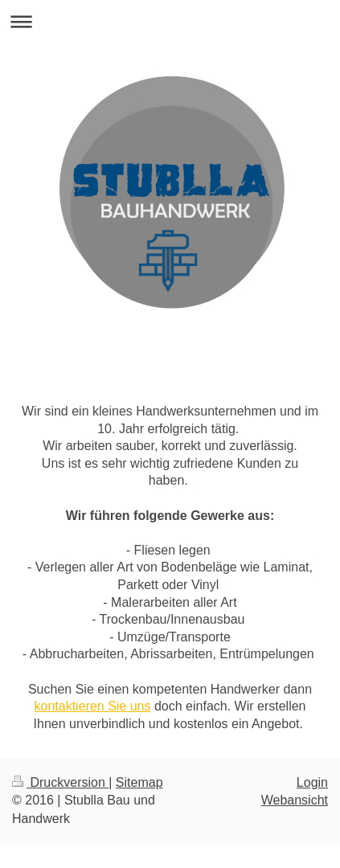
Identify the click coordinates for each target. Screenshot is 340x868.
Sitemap (139, 782)
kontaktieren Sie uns (93, 706)
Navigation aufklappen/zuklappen (170, 21)
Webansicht (295, 800)
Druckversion (60, 782)
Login (312, 782)
